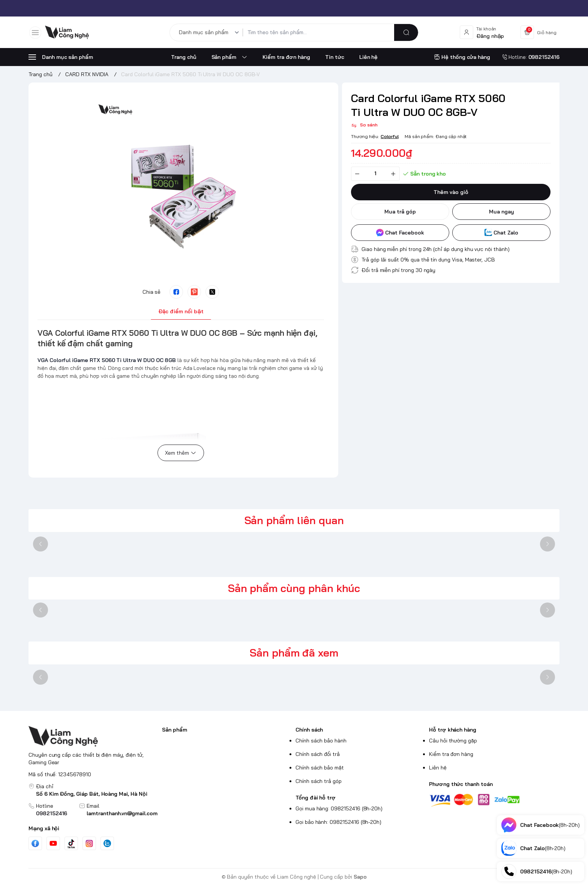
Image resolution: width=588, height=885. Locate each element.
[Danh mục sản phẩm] (210, 32)
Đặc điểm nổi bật (181, 311)
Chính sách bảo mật (320, 768)
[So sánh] (364, 126)
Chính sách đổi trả (318, 754)
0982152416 (52, 813)
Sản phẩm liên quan (294, 520)
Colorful (390, 136)
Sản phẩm (175, 730)
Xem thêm (181, 453)
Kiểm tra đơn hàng (451, 754)
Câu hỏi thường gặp (453, 741)
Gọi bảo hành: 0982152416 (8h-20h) (338, 822)
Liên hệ (438, 768)
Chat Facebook (400, 233)
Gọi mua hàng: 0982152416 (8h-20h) (339, 808)
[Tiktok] (71, 844)
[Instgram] (89, 843)
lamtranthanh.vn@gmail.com (122, 813)
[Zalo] (107, 843)
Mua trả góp (400, 212)
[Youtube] (53, 843)
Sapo (360, 877)
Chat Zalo (501, 232)
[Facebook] (35, 844)
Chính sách (309, 730)
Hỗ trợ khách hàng (453, 730)
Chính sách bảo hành (321, 741)
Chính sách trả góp (319, 781)
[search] (406, 32)
